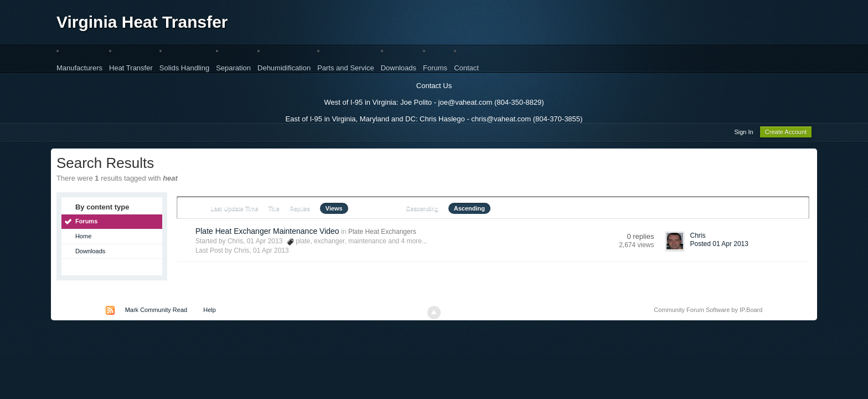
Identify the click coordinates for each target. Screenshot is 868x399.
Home (83, 238)
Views (334, 210)
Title (274, 210)
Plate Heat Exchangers (382, 233)
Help (210, 311)
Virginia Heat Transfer (142, 22)
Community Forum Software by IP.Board (708, 311)
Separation (233, 68)
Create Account (786, 134)
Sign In (743, 134)
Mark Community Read (156, 311)
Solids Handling (184, 68)
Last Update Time (234, 210)
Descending (422, 210)
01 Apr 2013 (271, 252)
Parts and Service (346, 68)
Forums (435, 68)
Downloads (399, 68)
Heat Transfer (131, 68)
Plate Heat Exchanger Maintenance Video (267, 233)
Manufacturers (79, 68)
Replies (300, 210)
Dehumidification (284, 68)
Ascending (469, 210)
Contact (466, 68)
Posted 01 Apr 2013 (719, 245)
